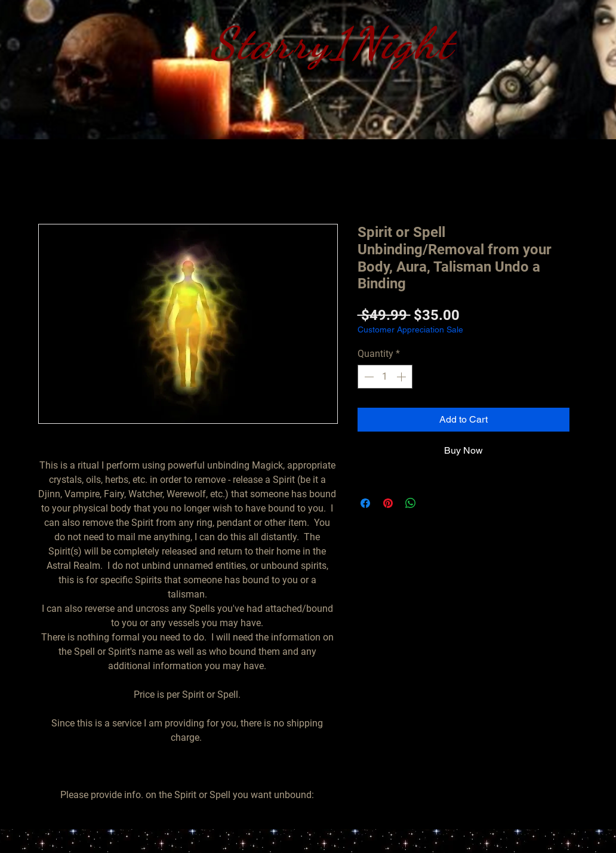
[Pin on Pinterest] (388, 503)
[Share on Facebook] (365, 503)
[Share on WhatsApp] (411, 503)
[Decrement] (368, 377)
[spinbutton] (385, 377)
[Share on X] (433, 503)
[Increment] (402, 377)
